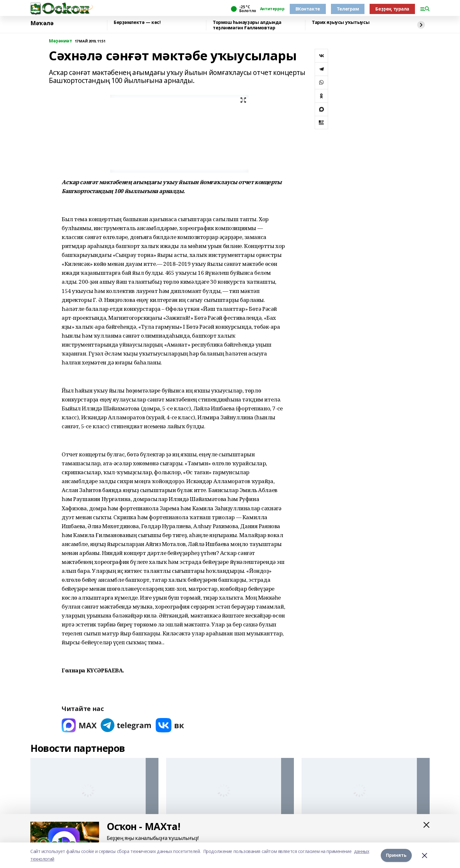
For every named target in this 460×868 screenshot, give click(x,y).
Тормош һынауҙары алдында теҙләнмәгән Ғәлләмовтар (247, 25)
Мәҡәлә (42, 23)
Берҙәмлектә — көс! (137, 22)
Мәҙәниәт (61, 41)
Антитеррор (272, 9)
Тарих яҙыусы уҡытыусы (341, 22)
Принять (396, 855)
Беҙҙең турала (392, 9)
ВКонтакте (308, 9)
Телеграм (348, 9)
